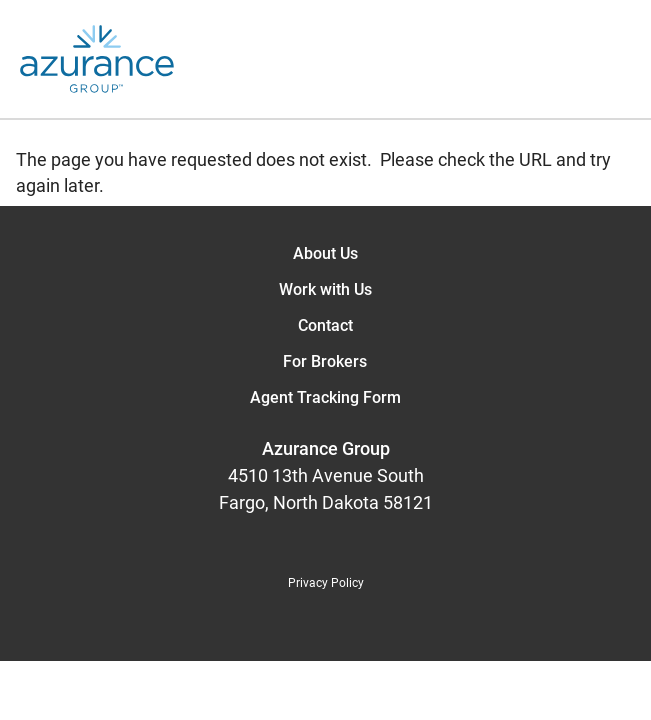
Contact (325, 325)
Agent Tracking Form (325, 397)
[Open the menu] (412, 59)
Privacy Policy (326, 583)
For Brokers (325, 361)
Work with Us (325, 289)
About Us (325, 253)
